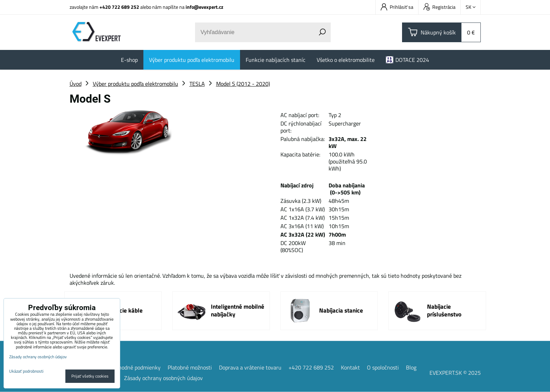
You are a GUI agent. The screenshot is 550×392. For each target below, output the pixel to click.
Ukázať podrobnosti (26, 371)
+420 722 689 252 (119, 7)
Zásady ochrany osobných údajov (163, 378)
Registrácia (439, 7)
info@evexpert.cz (204, 7)
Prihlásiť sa (397, 7)
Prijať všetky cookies (90, 376)
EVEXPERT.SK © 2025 (455, 373)
